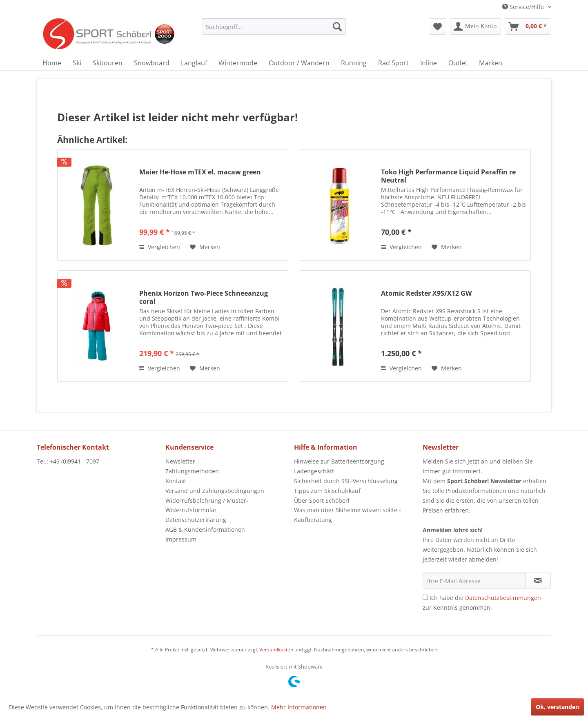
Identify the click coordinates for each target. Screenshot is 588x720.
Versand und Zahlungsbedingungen (215, 491)
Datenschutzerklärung (196, 520)
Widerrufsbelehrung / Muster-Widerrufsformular (207, 505)
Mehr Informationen (299, 707)
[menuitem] (274, 27)
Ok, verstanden (557, 707)
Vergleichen (160, 247)
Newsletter (180, 461)
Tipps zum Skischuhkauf (327, 491)
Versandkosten (276, 650)
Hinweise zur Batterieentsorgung (339, 461)
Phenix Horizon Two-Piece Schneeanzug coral (204, 297)
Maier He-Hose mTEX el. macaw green (200, 172)
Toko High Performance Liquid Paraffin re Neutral (448, 176)
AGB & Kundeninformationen (205, 529)
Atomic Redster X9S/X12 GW (426, 293)
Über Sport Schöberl (322, 500)
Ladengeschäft (314, 471)
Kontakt (176, 481)
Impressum (181, 539)
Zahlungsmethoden (192, 471)
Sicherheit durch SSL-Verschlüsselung (346, 481)
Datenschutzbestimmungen (503, 598)
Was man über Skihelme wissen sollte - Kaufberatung (347, 515)
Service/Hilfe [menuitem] (524, 7)
